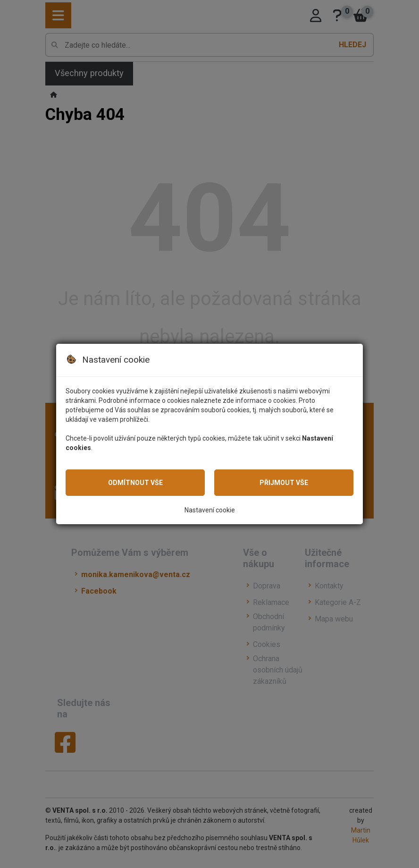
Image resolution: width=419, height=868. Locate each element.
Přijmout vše (284, 483)
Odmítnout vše (135, 483)
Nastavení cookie (210, 510)
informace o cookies (266, 400)
